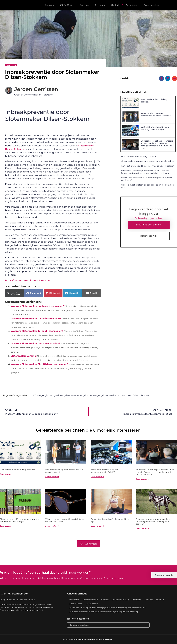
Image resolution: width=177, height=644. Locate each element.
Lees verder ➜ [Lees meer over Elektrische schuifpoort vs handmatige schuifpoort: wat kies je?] (7, 526)
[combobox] (153, 5)
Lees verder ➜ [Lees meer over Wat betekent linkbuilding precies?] (7, 474)
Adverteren (131, 5)
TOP (168, 633)
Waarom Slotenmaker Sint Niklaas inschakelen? (40, 364)
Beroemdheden (90, 600)
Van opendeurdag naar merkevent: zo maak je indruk (156, 114)
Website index (76, 604)
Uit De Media (67, 5)
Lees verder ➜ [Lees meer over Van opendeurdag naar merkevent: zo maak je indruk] (52, 477)
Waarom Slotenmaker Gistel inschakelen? (36, 319)
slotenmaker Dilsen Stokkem (135, 395)
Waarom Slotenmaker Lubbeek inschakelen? (38, 306)
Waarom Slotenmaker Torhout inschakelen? (37, 331)
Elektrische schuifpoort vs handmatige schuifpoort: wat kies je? (147, 179)
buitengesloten (55, 395)
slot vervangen (93, 395)
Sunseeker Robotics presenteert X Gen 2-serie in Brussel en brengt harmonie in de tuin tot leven (157, 144)
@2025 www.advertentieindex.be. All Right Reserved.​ (88, 639)
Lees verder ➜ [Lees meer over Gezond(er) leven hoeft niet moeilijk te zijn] (97, 526)
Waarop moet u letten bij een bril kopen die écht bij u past (148, 186)
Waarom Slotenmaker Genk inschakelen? (35, 343)
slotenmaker (110, 395)
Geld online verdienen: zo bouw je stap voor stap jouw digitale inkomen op (104, 612)
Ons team (100, 5)
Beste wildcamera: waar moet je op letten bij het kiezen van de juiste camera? (154, 522)
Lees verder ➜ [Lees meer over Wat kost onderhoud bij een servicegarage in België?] (97, 477)
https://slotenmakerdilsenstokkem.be (27, 280)
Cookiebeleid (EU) (120, 600)
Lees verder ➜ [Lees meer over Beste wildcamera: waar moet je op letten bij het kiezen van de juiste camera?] (143, 528)
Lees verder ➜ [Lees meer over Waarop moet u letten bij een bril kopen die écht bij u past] (52, 526)
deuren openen (74, 395)
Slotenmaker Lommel (24, 356)
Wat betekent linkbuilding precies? (154, 101)
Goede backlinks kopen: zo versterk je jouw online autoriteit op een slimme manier (108, 608)
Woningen (11, 65)
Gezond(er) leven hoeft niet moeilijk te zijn (110, 520)
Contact (115, 5)
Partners (49, 5)
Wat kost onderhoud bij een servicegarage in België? (155, 128)
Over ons (84, 5)
